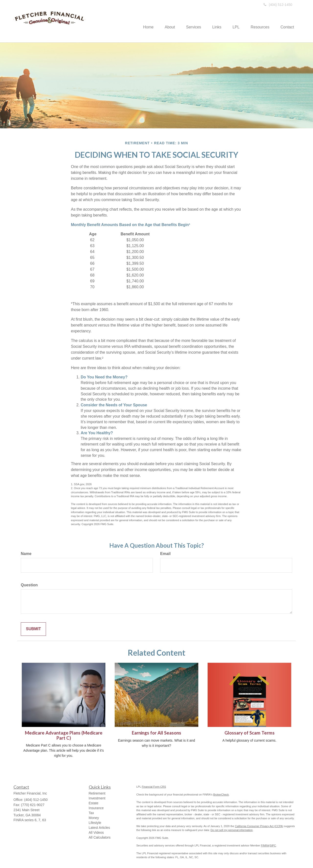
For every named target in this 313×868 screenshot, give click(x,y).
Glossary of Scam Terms (250, 733)
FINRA (265, 845)
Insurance (96, 808)
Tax (91, 813)
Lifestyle (95, 823)
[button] (164, 21)
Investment (97, 798)
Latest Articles (99, 828)
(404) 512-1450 (278, 5)
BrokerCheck (221, 795)
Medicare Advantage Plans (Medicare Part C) (64, 735)
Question (29, 585)
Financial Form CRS (154, 787)
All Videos (96, 832)
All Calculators (100, 837)
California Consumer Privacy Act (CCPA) (259, 826)
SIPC (273, 845)
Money (94, 818)
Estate (94, 803)
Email (165, 554)
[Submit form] (33, 629)
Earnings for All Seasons (156, 733)
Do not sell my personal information (232, 830)
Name (26, 554)
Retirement (97, 793)
